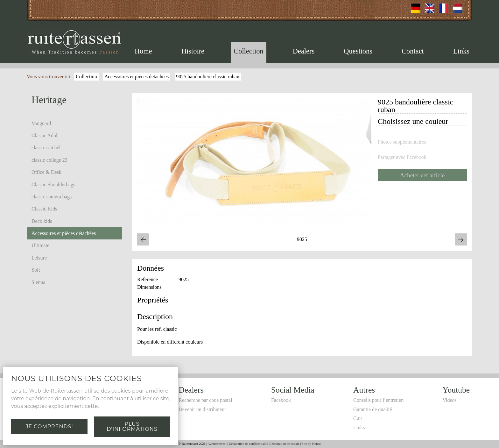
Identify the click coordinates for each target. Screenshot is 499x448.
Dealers (304, 51)
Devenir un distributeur (202, 409)
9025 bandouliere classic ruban (208, 77)
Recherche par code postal (205, 400)
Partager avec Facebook (402, 157)
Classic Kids (44, 209)
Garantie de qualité (373, 409)
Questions (358, 51)
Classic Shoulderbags (53, 185)
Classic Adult (45, 135)
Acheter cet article (422, 175)
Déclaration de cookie (285, 444)
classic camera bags (52, 197)
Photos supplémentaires (402, 142)
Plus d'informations (132, 427)
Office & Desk (46, 172)
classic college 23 (49, 160)
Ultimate (40, 245)
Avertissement (217, 444)
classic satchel (46, 148)
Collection (248, 51)
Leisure (39, 258)
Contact (413, 51)
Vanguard (41, 123)
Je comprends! (49, 427)
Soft (36, 270)
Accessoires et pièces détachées (64, 233)
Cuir (358, 418)
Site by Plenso (311, 444)
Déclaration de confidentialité (248, 444)
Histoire (193, 51)
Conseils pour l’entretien (378, 400)
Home (143, 51)
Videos (449, 400)
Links (461, 51)
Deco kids (42, 221)
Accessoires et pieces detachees (137, 77)
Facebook (281, 400)
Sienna (39, 282)
